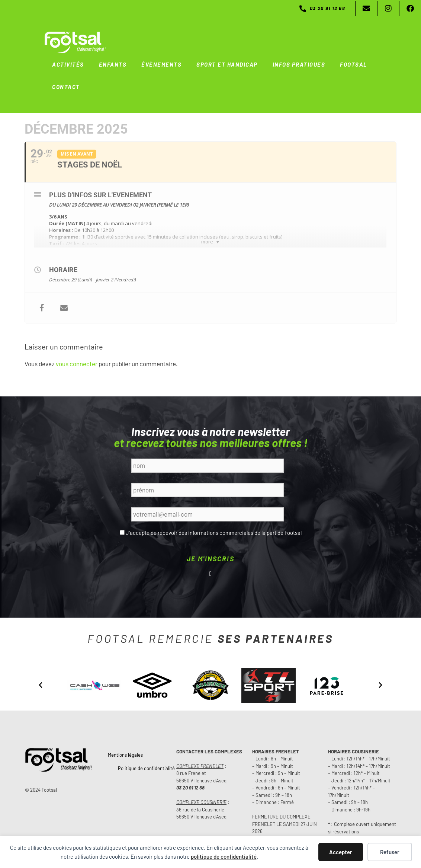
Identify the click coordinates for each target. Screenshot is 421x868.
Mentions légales (125, 755)
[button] (41, 685)
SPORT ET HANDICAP (227, 64)
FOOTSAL (353, 64)
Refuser (390, 852)
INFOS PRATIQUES (299, 64)
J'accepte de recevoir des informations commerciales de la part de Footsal (214, 533)
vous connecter (77, 364)
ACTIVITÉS (68, 64)
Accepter (341, 852)
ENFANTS (113, 64)
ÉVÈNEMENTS (161, 64)
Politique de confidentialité (146, 768)
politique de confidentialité (224, 856)
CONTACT (66, 87)
